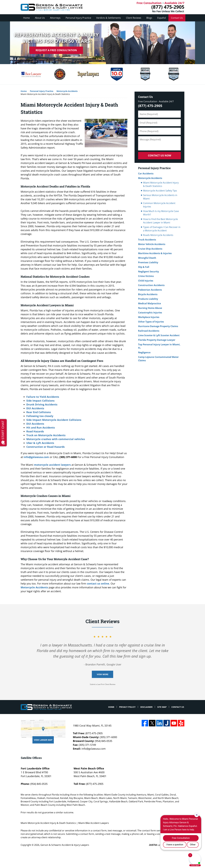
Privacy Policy (127, 707)
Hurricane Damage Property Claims (158, 326)
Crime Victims (146, 276)
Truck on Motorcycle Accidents (46, 435)
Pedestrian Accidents (150, 290)
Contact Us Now (160, 155)
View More (103, 674)
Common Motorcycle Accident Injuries (159, 205)
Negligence (144, 352)
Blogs (149, 18)
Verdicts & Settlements (109, 18)
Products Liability (148, 299)
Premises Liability (148, 262)
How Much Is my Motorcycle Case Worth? (161, 213)
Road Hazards (35, 431)
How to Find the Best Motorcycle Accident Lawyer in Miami (160, 221)
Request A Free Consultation (56, 50)
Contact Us (177, 18)
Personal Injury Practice (78, 18)
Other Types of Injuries (151, 322)
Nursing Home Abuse (150, 308)
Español (162, 18)
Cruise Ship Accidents (150, 249)
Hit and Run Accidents (41, 428)
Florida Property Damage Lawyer (157, 340)
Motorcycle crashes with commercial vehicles (56, 439)
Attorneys (55, 18)
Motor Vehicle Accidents (152, 244)
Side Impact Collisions (40, 401)
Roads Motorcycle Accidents (158, 235)
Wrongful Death (147, 258)
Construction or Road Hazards (45, 447)
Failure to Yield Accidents (43, 397)
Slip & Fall (144, 267)
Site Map (162, 707)
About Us (40, 18)
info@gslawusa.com (36, 457)
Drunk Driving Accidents (42, 404)
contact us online (98, 584)
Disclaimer (146, 707)
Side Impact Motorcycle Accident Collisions (54, 420)
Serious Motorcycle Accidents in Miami (160, 197)
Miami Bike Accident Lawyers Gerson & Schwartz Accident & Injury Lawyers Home (52, 7)
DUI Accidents (35, 408)
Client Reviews (134, 18)
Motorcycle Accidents (34, 587)
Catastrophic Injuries (150, 313)
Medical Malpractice (149, 303)
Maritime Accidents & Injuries (155, 253)
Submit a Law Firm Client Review (103, 684)
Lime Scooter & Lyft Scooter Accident (159, 335)
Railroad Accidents (149, 331)
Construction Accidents (151, 285)
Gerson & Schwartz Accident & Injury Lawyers (65, 845)
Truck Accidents (147, 240)
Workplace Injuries (149, 317)
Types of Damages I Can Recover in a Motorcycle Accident (162, 229)
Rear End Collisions (39, 412)
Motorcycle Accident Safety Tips (160, 191)
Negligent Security (148, 272)
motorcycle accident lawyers (52, 465)
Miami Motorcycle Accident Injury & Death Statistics (161, 184)
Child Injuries (146, 281)
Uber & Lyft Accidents (40, 443)
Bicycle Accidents (148, 294)
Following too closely (40, 416)
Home (26, 18)
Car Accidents (146, 174)
